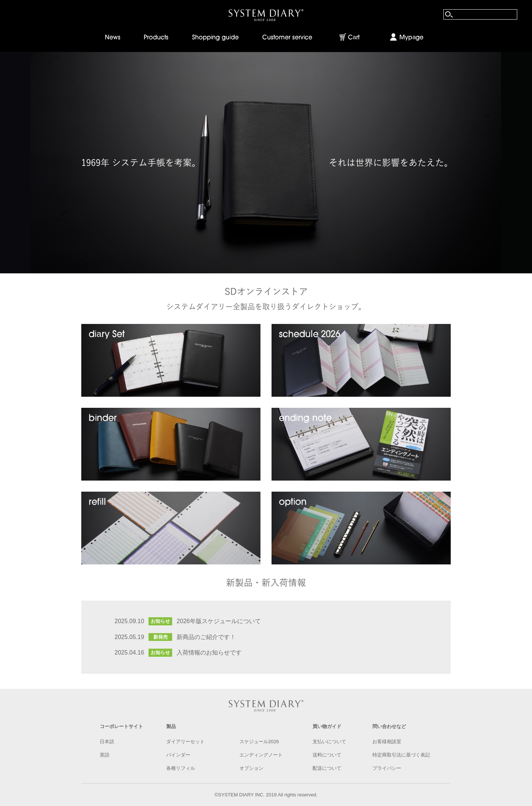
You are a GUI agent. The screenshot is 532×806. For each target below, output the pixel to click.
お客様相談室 (387, 742)
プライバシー (387, 768)
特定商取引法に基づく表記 (401, 755)
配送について (327, 768)
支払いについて (329, 742)
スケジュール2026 (259, 742)
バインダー (178, 755)
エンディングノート (261, 755)
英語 (105, 755)
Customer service (287, 38)
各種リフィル (181, 768)
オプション (251, 768)
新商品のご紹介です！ (206, 637)
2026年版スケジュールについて (219, 621)
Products (156, 38)
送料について (327, 755)
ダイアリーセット (185, 742)
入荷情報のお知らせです (209, 653)
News (113, 38)
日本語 (107, 742)
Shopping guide (215, 38)
